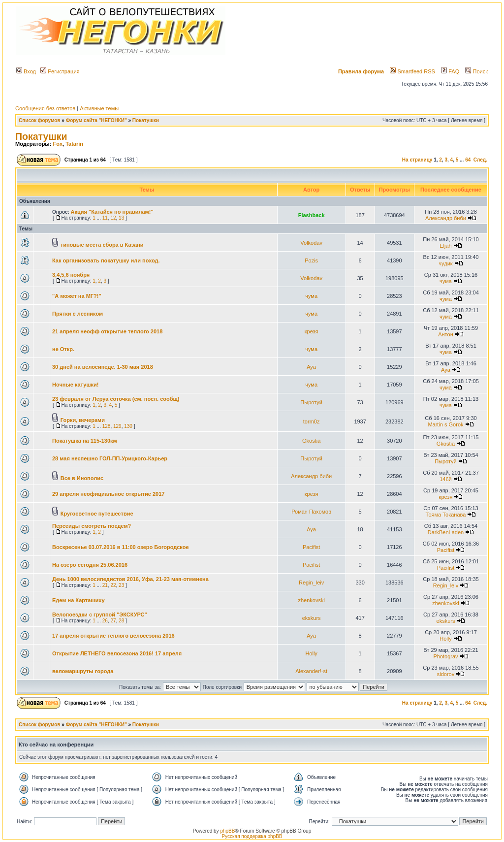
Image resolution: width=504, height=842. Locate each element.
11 (105, 218)
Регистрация (60, 71)
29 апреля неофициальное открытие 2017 (108, 494)
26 (105, 621)
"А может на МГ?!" (77, 296)
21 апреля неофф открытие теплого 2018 (107, 331)
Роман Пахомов (311, 512)
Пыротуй (311, 402)
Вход (26, 71)
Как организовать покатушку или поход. (106, 260)
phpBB (227, 831)
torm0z (312, 421)
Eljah (445, 246)
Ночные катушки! (76, 385)
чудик (445, 263)
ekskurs (312, 618)
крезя (312, 331)
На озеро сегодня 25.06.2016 (90, 565)
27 (113, 621)
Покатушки (146, 120)
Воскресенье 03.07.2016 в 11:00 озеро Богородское (121, 547)
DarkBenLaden (446, 532)
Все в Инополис (82, 478)
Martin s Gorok (445, 424)
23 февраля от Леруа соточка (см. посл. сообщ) (116, 399)
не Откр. (63, 349)
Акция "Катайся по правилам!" (112, 212)
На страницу (417, 160)
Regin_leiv (311, 583)
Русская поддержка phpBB (252, 836)
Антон (446, 334)
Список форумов (40, 120)
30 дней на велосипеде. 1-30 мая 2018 (103, 367)
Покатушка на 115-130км (85, 441)
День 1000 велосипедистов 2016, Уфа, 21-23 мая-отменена (130, 579)
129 (117, 426)
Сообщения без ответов (45, 108)
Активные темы (99, 108)
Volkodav (311, 243)
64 (468, 160)
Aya (311, 367)
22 (113, 585)
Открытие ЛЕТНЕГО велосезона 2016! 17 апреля (117, 653)
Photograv (445, 656)
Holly (445, 639)
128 (107, 426)
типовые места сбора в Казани (102, 245)
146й (446, 479)
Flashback (312, 215)
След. (480, 160)
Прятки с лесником (78, 314)
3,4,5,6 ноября (71, 275)
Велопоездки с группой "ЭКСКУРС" (100, 615)
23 (121, 585)
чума (446, 281)
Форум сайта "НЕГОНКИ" (96, 120)
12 (113, 218)
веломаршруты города (83, 671)
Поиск (476, 71)
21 (105, 585)
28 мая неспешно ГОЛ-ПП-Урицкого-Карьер (110, 458)
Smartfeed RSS (412, 71)
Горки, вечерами (83, 420)
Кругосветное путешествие (97, 514)
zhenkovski (311, 600)
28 (121, 621)
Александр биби (446, 218)
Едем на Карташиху (79, 600)
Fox (58, 144)
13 (121, 218)
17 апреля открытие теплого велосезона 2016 (113, 636)
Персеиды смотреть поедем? (92, 526)
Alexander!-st (311, 671)
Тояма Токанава (446, 515)
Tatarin (74, 144)
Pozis (311, 260)
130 (128, 426)
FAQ (450, 71)
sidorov (446, 674)
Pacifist (311, 547)
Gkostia (311, 441)
